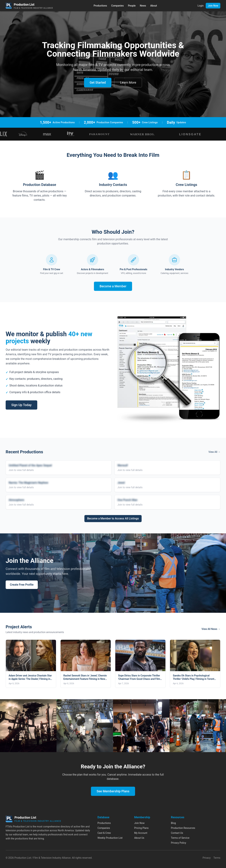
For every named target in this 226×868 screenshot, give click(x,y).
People (132, 6)
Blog (173, 823)
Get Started (98, 82)
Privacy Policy (179, 843)
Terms (217, 858)
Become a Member (113, 286)
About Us (139, 838)
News (143, 6)
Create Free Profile (22, 585)
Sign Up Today (21, 405)
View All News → (211, 629)
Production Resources (183, 828)
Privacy (206, 858)
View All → (214, 452)
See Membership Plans (113, 791)
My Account (141, 833)
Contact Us (177, 833)
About (154, 6)
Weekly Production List (110, 838)
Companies (118, 6)
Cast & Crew (104, 833)
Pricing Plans (141, 828)
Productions (100, 6)
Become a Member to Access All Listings (113, 518)
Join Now (213, 6)
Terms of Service (180, 838)
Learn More (128, 82)
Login (201, 6)
